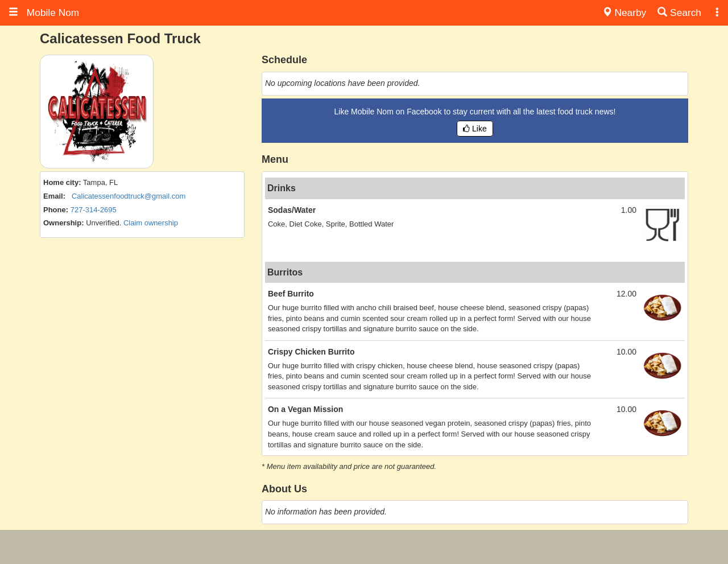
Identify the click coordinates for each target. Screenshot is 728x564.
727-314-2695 (94, 210)
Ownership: (64, 223)
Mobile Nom (44, 13)
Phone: (56, 210)
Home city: (62, 182)
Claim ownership (151, 223)
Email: (54, 196)
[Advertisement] (364, 547)
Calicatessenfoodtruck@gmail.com (129, 196)
